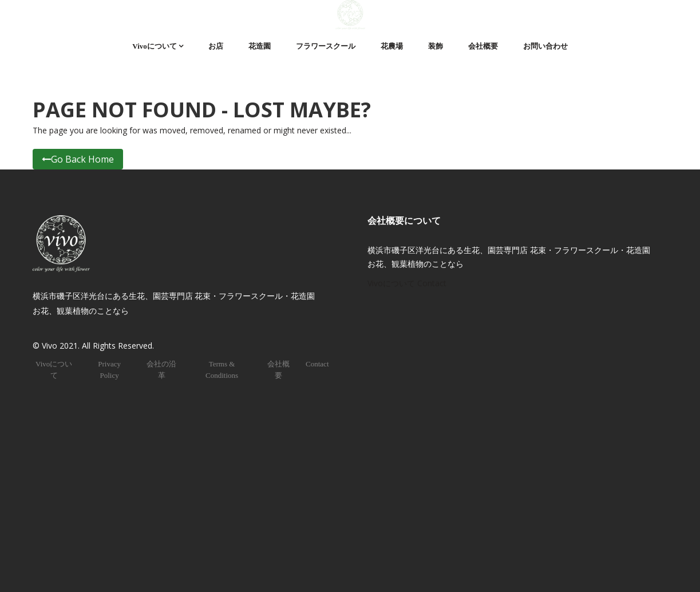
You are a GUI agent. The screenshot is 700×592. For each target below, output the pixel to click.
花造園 (260, 46)
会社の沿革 (161, 370)
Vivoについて (155, 46)
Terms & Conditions (222, 370)
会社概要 (483, 46)
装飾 (436, 46)
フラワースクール (326, 46)
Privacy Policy (109, 370)
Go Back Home (78, 159)
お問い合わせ (545, 46)
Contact (317, 364)
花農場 (392, 46)
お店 (216, 46)
